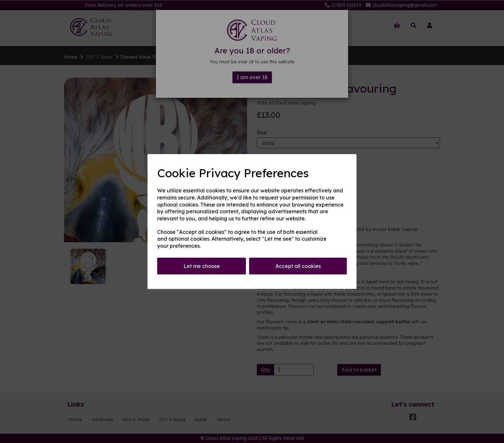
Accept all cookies (298, 266)
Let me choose (202, 266)
